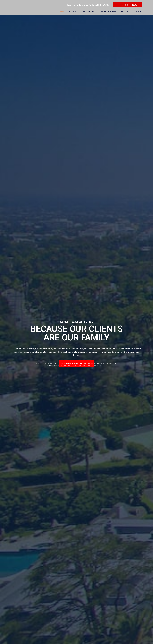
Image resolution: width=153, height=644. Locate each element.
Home (62, 11)
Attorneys (74, 11)
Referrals (124, 11)
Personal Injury (90, 11)
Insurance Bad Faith (109, 11)
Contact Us (137, 11)
